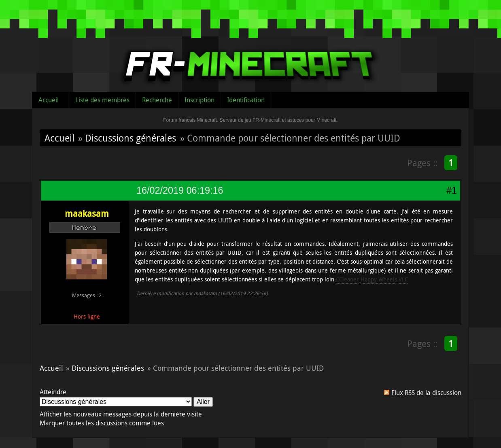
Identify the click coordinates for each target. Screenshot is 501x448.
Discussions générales (131, 138)
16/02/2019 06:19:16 (180, 190)
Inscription (200, 100)
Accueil (49, 100)
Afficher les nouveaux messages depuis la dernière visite (121, 414)
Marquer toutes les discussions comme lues (102, 423)
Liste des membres (102, 100)
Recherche (157, 100)
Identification (246, 100)
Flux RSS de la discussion (426, 393)
